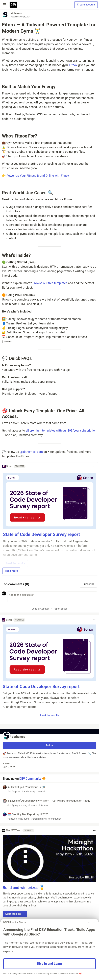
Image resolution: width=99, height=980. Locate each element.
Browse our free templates (50, 283)
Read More (11, 571)
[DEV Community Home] (13, 5)
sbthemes (16, 13)
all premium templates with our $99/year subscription (61, 430)
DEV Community (30, 778)
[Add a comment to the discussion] (52, 597)
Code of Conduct (40, 609)
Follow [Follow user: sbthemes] (50, 745)
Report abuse (61, 609)
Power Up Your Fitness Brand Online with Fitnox (38, 176)
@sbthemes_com (31, 452)
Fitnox (73, 65)
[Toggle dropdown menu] (94, 466)
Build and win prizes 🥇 (24, 888)
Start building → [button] (15, 914)
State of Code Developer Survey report (41, 535)
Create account (86, 5)
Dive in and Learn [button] (49, 964)
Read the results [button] (49, 715)
